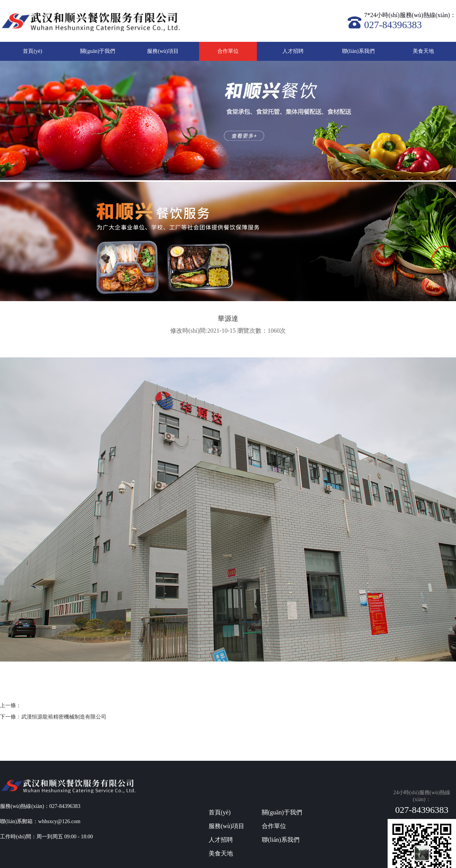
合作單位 (228, 51)
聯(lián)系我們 (358, 51)
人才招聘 (293, 51)
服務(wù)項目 (163, 51)
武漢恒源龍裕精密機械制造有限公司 (64, 717)
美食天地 (423, 51)
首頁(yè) (32, 51)
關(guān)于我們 (98, 51)
